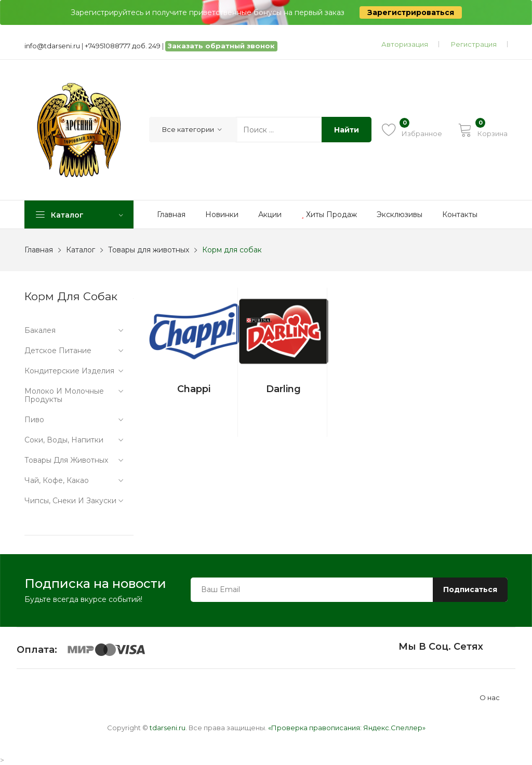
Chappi (194, 389)
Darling (283, 389)
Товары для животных (149, 250)
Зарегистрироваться (411, 12)
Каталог (81, 250)
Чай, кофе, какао (57, 480)
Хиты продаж (329, 214)
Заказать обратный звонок (221, 46)
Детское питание (58, 351)
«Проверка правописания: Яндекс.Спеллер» (347, 728)
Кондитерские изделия (69, 371)
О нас (490, 698)
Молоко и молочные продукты (64, 395)
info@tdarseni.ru (52, 46)
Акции (270, 214)
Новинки (222, 214)
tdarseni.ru (168, 728)
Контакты (460, 214)
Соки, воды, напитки (64, 440)
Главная (171, 214)
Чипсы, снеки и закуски (70, 501)
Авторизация (405, 44)
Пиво (34, 420)
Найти (347, 130)
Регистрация (474, 44)
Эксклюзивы (400, 214)
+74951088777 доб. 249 (123, 46)
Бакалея (40, 330)
